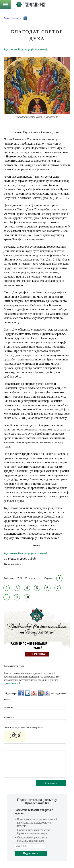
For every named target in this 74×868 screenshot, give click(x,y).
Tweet (6, 18)
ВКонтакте (28, 693)
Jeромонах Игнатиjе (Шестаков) (25, 49)
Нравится (16, 18)
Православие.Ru (12, 683)
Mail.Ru (41, 693)
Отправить (51, 783)
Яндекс (34, 693)
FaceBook (21, 693)
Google (47, 693)
